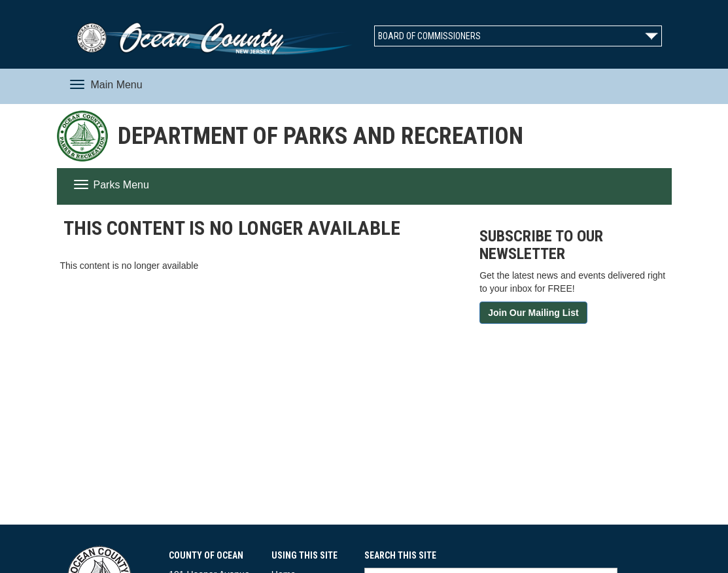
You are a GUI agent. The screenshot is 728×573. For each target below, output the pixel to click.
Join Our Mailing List (533, 313)
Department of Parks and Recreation (321, 136)
